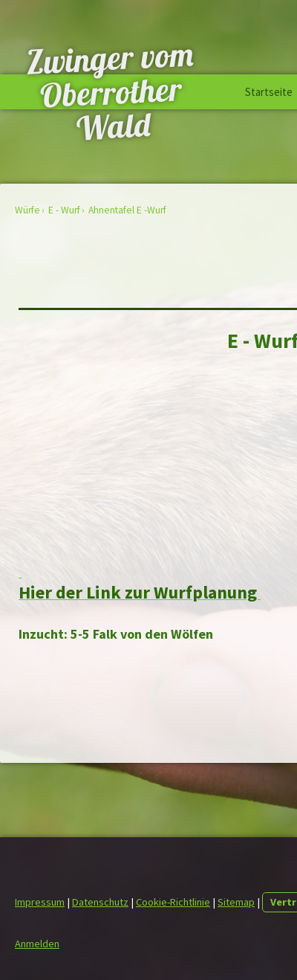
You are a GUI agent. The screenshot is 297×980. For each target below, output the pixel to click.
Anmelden (37, 944)
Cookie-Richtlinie (173, 902)
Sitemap (236, 902)
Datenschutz (100, 902)
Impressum (40, 902)
